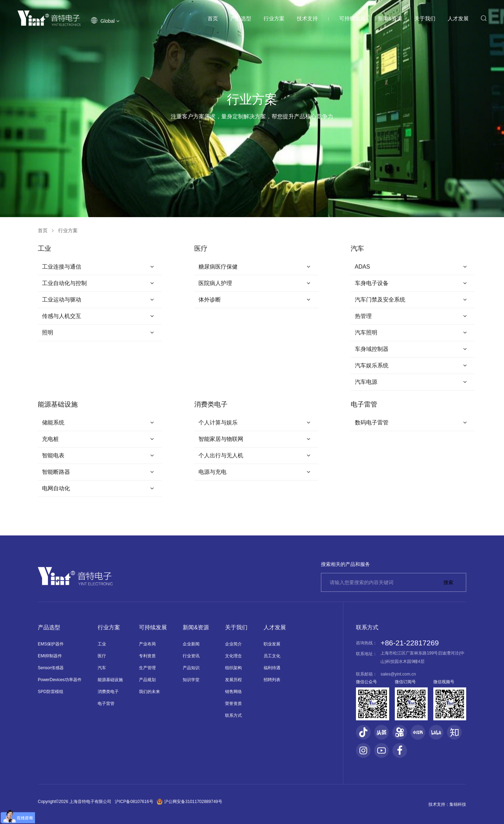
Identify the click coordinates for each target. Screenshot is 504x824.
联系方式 (233, 715)
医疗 (102, 656)
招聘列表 (272, 680)
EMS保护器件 (51, 644)
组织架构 (233, 668)
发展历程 (233, 680)
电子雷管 (106, 704)
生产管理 (147, 668)
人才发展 (458, 18)
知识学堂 (191, 680)
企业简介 (233, 644)
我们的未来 (149, 692)
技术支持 (307, 18)
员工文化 (272, 656)
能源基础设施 (110, 680)
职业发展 (272, 644)
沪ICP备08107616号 (134, 802)
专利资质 (147, 656)
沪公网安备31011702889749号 (190, 802)
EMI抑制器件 (50, 656)
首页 (213, 18)
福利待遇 (272, 668)
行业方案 (274, 18)
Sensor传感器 (51, 668)
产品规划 (147, 680)
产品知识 (191, 668)
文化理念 (233, 656)
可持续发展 (352, 18)
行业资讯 (191, 656)
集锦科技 (458, 804)
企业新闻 (191, 644)
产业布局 (147, 644)
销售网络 (233, 692)
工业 (102, 644)
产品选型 (241, 18)
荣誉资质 (233, 704)
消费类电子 (108, 692)
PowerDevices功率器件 (60, 680)
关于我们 (425, 18)
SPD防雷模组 (51, 692)
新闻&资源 (390, 18)
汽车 (102, 668)
